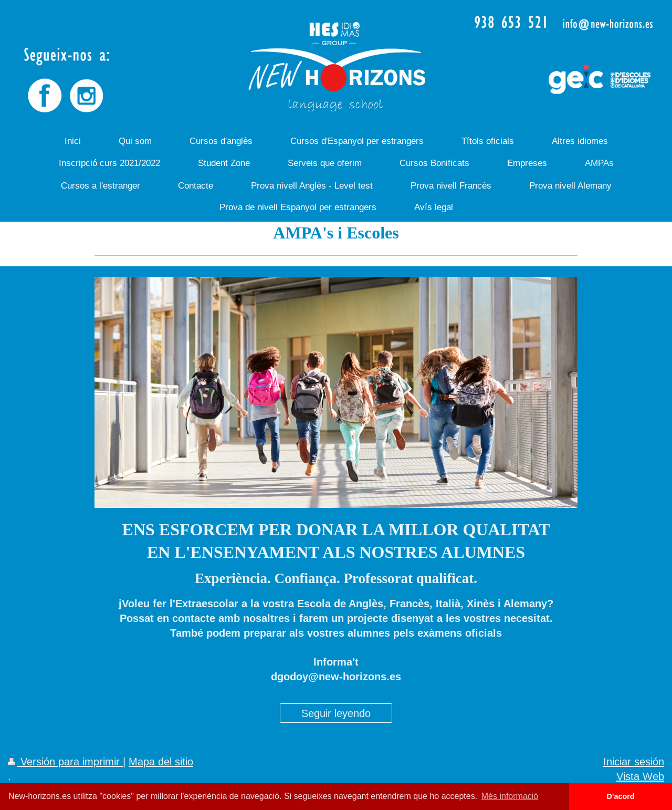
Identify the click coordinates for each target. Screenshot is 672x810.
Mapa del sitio (161, 761)
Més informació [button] (510, 796)
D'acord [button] (621, 796)
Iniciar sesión (634, 761)
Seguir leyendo (336, 713)
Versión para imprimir (65, 761)
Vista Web (640, 776)
